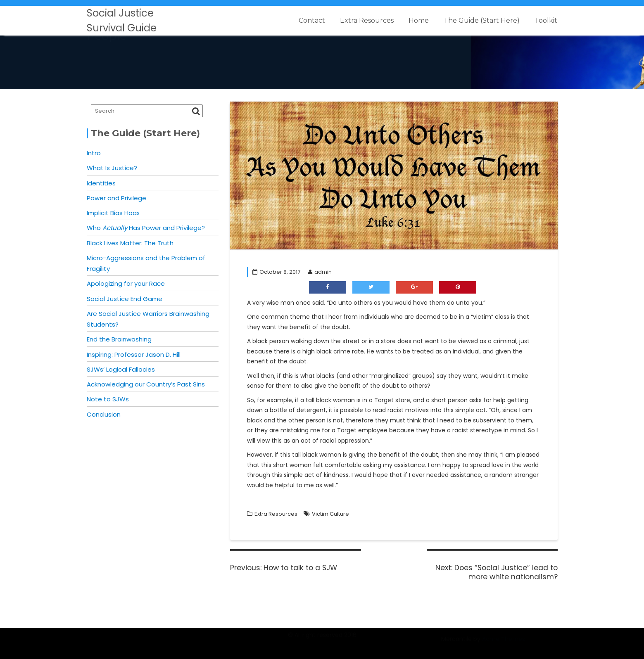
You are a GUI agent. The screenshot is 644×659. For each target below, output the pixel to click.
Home (419, 20)
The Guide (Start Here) (482, 20)
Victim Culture (330, 514)
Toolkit (546, 20)
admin (320, 272)
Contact (312, 20)
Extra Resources (367, 20)
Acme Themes (504, 644)
